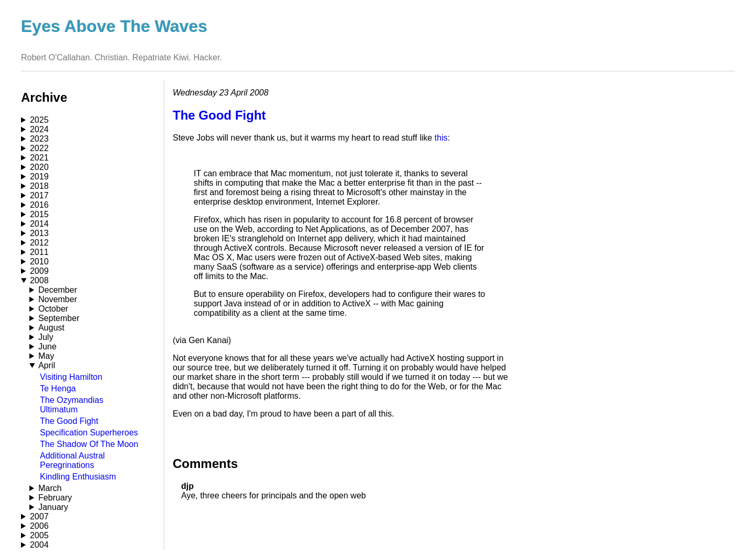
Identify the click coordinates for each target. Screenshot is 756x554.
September (59, 318)
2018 (39, 186)
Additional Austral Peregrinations (72, 460)
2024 (39, 129)
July (46, 337)
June (48, 347)
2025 (39, 120)
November (58, 299)
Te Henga (58, 388)
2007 (39, 516)
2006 (39, 526)
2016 (39, 205)
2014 (39, 224)
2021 (39, 158)
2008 (39, 280)
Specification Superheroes (89, 433)
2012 (39, 243)
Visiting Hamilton (71, 377)
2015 (39, 214)
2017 (39, 195)
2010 (39, 262)
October (53, 309)
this (441, 138)
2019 (39, 177)
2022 (39, 148)
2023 (39, 139)
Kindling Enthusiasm (78, 477)
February (55, 498)
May (46, 356)
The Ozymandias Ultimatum (72, 405)
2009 (39, 271)
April (47, 365)
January (53, 507)
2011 (39, 252)
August (51, 328)
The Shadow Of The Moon (89, 444)
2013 (39, 233)
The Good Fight (69, 421)
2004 (39, 545)
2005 (39, 535)
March (50, 488)
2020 (39, 167)
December (58, 290)
